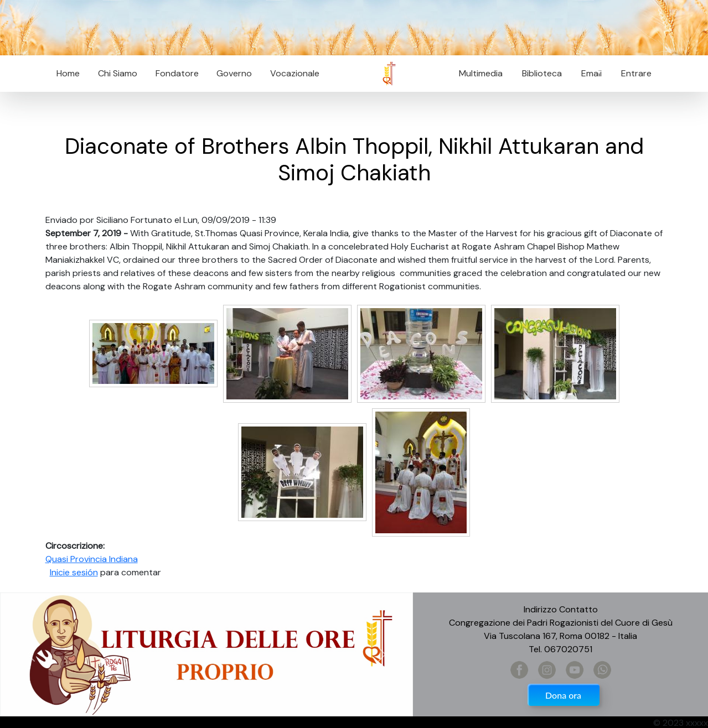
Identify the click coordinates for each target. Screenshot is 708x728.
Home (68, 73)
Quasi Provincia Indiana (92, 559)
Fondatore (177, 73)
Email (588, 73)
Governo (234, 73)
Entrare (636, 73)
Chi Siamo (118, 73)
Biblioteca (542, 73)
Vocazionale (295, 73)
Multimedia (481, 73)
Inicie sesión (74, 572)
